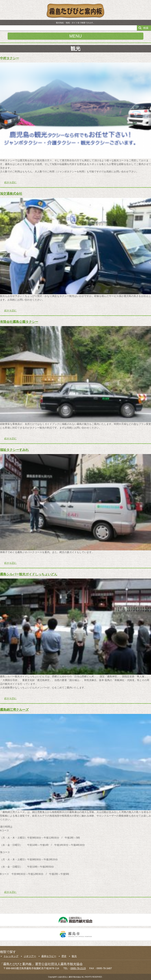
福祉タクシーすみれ (14, 450)
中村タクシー (10, 58)
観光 (74, 956)
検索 (146, 28)
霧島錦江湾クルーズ (14, 710)
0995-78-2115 (78, 968)
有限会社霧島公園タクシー (19, 322)
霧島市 (75, 934)
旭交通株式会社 (11, 194)
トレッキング (11, 956)
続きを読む (10, 182)
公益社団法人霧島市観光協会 (75, 920)
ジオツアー (30, 956)
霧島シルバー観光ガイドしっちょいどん (29, 574)
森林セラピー (49, 956)
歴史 (64, 956)
